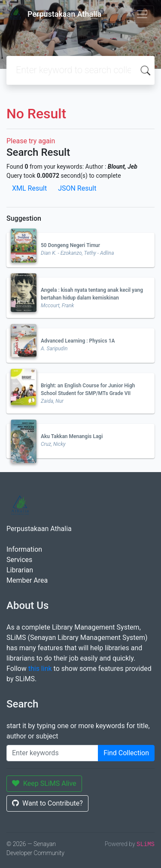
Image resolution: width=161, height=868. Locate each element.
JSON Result (77, 188)
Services (19, 560)
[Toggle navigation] (142, 14)
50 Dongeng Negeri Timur (70, 245)
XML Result (29, 188)
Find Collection (126, 753)
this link (40, 669)
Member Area (27, 580)
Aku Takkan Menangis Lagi (72, 436)
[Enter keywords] (52, 753)
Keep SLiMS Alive (44, 783)
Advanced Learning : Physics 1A (78, 341)
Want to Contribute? (47, 803)
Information (24, 549)
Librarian (20, 570)
